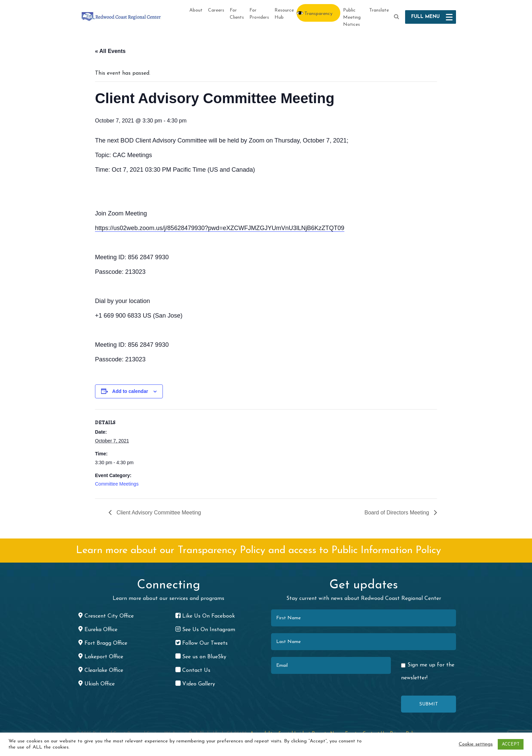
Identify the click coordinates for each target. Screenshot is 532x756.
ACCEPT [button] (511, 744)
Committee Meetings (117, 484)
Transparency (318, 14)
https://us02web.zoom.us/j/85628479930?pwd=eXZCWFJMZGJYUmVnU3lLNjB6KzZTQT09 (220, 228)
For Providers (259, 14)
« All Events (110, 51)
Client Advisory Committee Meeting (158, 513)
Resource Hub (284, 14)
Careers (216, 10)
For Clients (237, 14)
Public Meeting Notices (352, 17)
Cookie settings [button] (476, 744)
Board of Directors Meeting (397, 513)
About (196, 10)
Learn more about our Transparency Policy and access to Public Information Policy (259, 551)
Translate (379, 10)
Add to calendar (130, 391)
